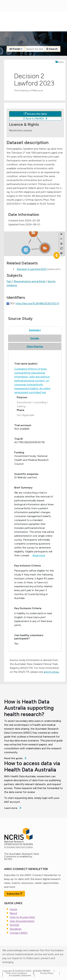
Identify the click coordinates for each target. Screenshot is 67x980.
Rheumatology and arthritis (30, 281)
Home (13, 909)
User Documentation (22, 921)
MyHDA (14, 925)
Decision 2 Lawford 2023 (32, 269)
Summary (35, 330)
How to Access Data (22, 917)
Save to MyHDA (34, 119)
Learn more (11, 808)
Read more (39, 555)
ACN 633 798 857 (42, 971)
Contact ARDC (19, 933)
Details (35, 338)
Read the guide (14, 758)
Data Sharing (35, 346)
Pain (9, 281)
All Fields (16, 49)
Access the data (35, 114)
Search (52, 49)
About (13, 913)
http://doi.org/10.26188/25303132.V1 (37, 303)
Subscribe (15, 894)
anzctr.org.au (51, 672)
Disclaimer (16, 929)
